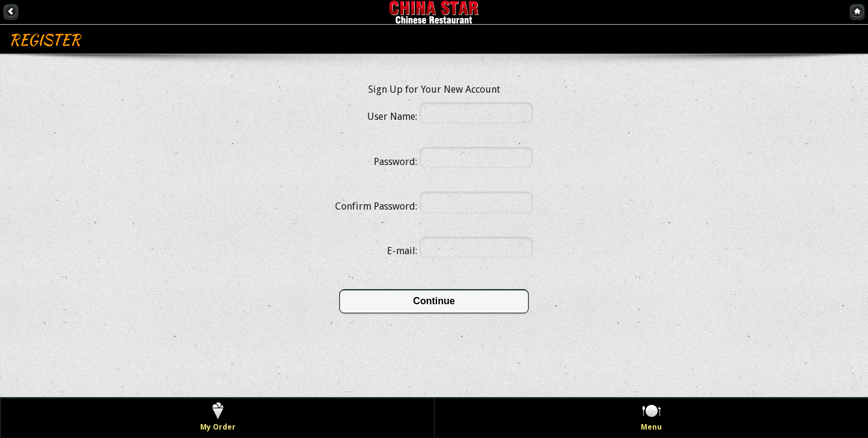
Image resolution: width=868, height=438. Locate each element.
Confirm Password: (376, 206)
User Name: (392, 117)
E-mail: (402, 251)
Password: (395, 162)
